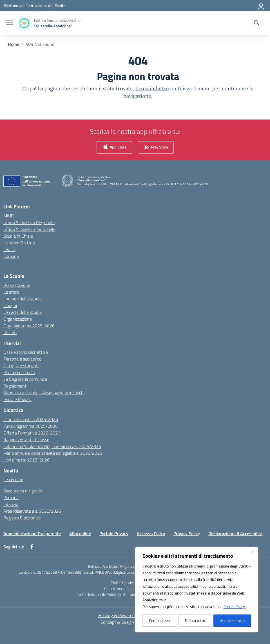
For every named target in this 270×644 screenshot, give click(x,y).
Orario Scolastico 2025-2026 (31, 419)
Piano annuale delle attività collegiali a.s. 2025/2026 (53, 453)
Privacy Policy (187, 533)
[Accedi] (261, 6)
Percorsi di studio (19, 372)
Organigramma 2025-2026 (29, 326)
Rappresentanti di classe (26, 440)
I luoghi (10, 305)
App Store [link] (114, 148)
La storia (11, 292)
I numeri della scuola (23, 299)
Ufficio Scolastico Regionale (29, 222)
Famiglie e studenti (21, 366)
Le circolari (13, 479)
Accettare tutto (232, 621)
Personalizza (159, 621)
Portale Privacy (17, 399)
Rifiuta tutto (195, 621)
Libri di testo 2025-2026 (26, 460)
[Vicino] (253, 551)
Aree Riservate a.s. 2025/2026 (32, 511)
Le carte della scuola (23, 312)
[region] (197, 590)
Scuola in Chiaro (18, 236)
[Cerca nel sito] (257, 23)
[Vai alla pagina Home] (14, 44)
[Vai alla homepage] (58, 23)
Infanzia (11, 504)
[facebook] (32, 547)
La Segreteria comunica (25, 379)
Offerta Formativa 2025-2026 (32, 433)
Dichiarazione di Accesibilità (235, 533)
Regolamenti (15, 386)
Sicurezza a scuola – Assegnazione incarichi (44, 393)
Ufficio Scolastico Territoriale (29, 229)
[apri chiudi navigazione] (10, 23)
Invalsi (9, 249)
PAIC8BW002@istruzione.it (117, 572)
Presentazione (17, 285)
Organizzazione (18, 319)
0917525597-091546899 (59, 572)
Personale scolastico (22, 359)
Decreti (10, 332)
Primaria (11, 497)
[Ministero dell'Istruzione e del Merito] (34, 5)
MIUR (9, 216)
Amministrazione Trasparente (32, 533)
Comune (11, 256)
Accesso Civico (151, 533)
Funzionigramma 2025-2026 (31, 426)
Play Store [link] (156, 148)
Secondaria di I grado (23, 491)
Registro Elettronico (22, 518)
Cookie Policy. (235, 606)
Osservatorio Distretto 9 (26, 352)
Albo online (80, 533)
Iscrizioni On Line (19, 243)
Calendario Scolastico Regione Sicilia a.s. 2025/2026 (52, 446)
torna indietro (152, 88)
